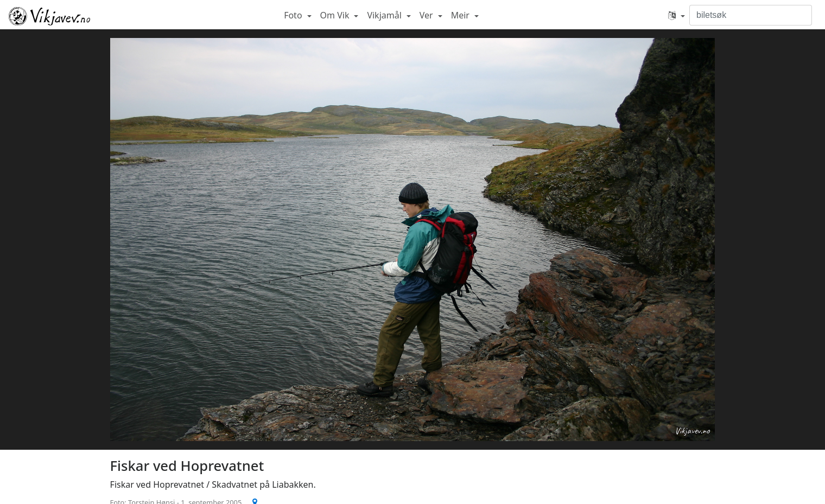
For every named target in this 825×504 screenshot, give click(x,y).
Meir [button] (461, 15)
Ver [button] (427, 15)
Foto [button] (294, 15)
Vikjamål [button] (385, 15)
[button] (677, 15)
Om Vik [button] (336, 15)
